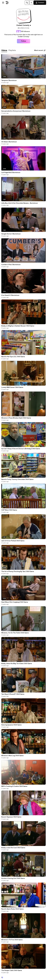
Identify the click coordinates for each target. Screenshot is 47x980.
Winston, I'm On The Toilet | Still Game (15, 633)
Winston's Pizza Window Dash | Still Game (16, 418)
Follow (24, 41)
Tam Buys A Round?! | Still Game (13, 694)
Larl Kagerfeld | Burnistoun (11, 173)
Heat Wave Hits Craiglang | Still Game (15, 602)
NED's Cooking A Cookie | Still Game (14, 786)
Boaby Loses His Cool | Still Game (13, 848)
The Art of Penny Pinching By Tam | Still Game (18, 572)
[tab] (4, 50)
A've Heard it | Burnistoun (10, 295)
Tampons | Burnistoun (9, 80)
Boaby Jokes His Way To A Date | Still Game (17, 664)
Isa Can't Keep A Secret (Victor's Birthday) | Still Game (21, 449)
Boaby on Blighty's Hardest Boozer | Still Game (18, 326)
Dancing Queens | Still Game (11, 725)
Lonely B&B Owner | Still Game (12, 387)
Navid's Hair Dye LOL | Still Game (13, 357)
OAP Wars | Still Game (9, 510)
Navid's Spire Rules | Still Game (12, 909)
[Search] (27, 3)
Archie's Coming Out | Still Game (13, 878)
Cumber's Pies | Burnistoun (11, 265)
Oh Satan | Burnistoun (9, 142)
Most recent (40, 50)
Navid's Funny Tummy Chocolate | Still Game (17, 479)
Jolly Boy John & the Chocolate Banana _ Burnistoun (20, 203)
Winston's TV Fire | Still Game (12, 940)
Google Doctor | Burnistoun (11, 234)
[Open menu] (3, 3)
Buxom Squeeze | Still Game (11, 817)
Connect (40, 3)
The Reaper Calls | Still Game (12, 970)
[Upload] (31, 3)
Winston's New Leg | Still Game (12, 756)
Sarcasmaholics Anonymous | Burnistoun (16, 111)
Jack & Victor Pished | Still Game (13, 541)
